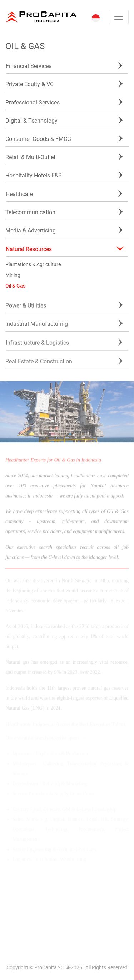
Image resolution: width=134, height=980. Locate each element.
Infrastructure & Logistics (37, 344)
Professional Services (33, 102)
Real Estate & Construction (39, 364)
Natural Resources (29, 249)
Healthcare (19, 194)
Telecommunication (30, 212)
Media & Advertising (31, 231)
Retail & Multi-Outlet (30, 157)
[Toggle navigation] (119, 17)
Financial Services (29, 66)
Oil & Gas (15, 286)
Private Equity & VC (29, 84)
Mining (13, 275)
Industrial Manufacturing (37, 325)
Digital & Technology (31, 121)
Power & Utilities (26, 306)
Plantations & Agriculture (33, 264)
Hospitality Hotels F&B (34, 175)
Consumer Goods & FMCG (38, 139)
